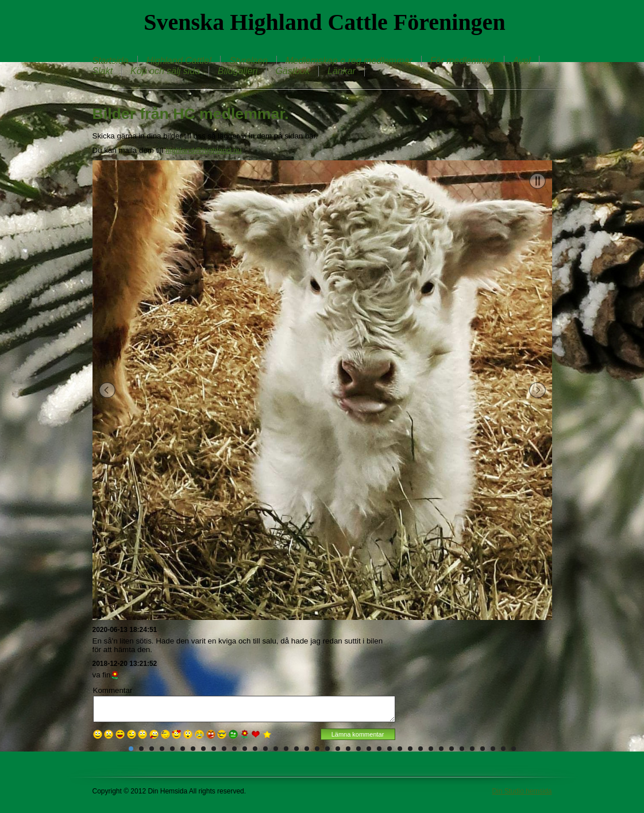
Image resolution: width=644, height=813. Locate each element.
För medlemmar (463, 61)
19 (317, 749)
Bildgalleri (238, 71)
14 (265, 749)
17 (296, 749)
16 (286, 749)
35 (483, 749)
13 (255, 749)
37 (503, 749)
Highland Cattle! (179, 61)
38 (514, 749)
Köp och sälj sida (165, 71)
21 (338, 749)
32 (452, 749)
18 (307, 749)
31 (441, 749)
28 (410, 749)
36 (493, 749)
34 (472, 749)
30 (431, 749)
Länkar (342, 71)
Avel (522, 61)
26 (390, 749)
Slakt (103, 71)
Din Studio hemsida (522, 791)
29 (421, 749)
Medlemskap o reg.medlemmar (349, 61)
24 (369, 749)
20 (327, 749)
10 (224, 749)
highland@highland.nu (204, 150)
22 (348, 749)
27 (400, 749)
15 (276, 749)
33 (462, 749)
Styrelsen (248, 61)
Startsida (111, 61)
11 (234, 749)
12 (245, 749)
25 (379, 749)
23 (358, 749)
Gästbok (292, 71)
